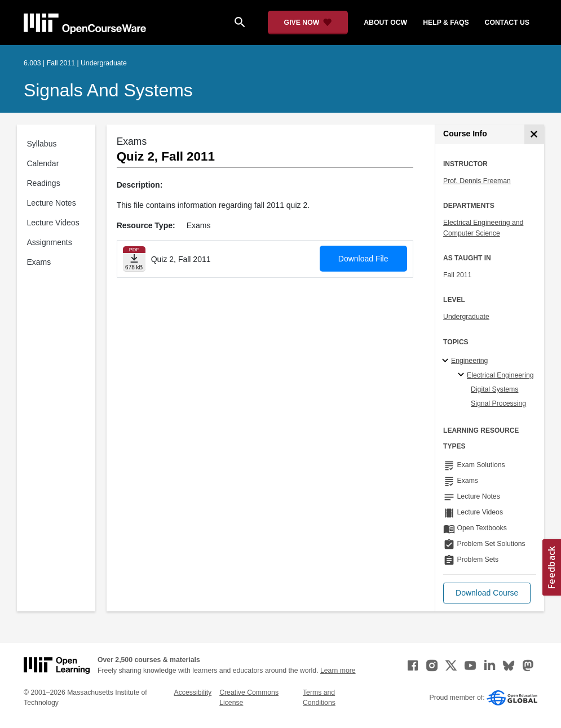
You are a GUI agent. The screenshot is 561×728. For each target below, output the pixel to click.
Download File (363, 259)
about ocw (385, 23)
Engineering (469, 361)
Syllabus (42, 144)
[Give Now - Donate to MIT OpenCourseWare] (308, 23)
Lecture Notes (52, 203)
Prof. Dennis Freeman (477, 181)
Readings (44, 183)
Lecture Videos (53, 223)
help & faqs (446, 23)
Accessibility (193, 693)
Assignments (50, 242)
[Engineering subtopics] (447, 361)
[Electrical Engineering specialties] (463, 375)
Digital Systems (494, 389)
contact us (507, 23)
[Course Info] (534, 134)
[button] (487, 593)
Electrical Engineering (500, 375)
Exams (39, 262)
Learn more (338, 671)
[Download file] (134, 259)
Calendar (43, 163)
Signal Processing (498, 403)
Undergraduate (466, 317)
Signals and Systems (108, 90)
